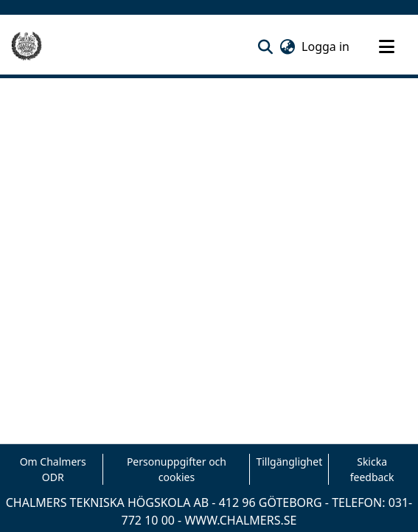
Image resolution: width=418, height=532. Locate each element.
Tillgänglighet (289, 462)
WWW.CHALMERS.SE (240, 520)
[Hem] (27, 46)
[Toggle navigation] (386, 46)
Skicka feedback (372, 469)
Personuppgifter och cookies (177, 469)
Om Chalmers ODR (53, 469)
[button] (265, 46)
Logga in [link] (326, 46)
